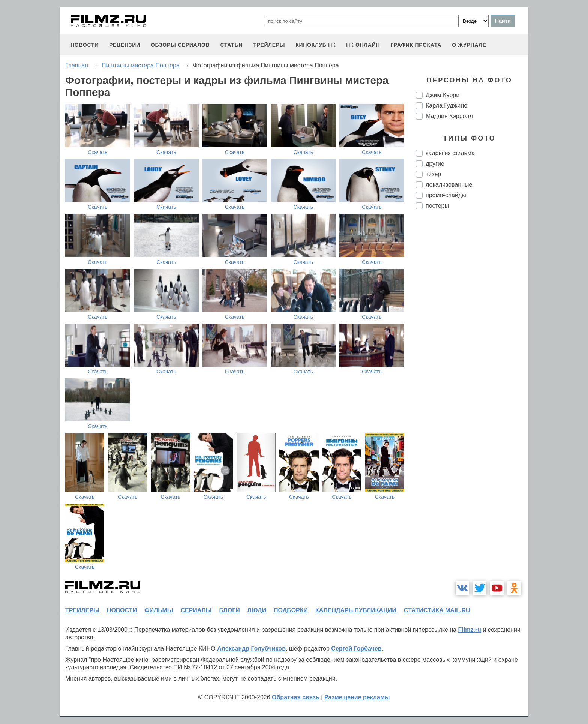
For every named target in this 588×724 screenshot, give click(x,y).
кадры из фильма (450, 153)
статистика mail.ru (437, 610)
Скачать (98, 152)
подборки (291, 610)
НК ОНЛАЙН (363, 45)
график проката (416, 45)
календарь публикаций (356, 610)
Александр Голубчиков (251, 648)
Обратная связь (296, 697)
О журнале (469, 45)
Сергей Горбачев (356, 648)
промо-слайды (446, 195)
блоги (229, 610)
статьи (231, 45)
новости (85, 45)
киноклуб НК (316, 45)
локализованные (449, 185)
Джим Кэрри (442, 95)
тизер (433, 174)
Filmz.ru (469, 630)
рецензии (125, 45)
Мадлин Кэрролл (449, 116)
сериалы (196, 610)
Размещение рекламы (357, 697)
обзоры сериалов (180, 45)
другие (435, 164)
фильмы (159, 610)
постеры (437, 206)
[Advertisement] (472, 340)
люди (257, 610)
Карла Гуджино (446, 106)
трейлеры (269, 45)
